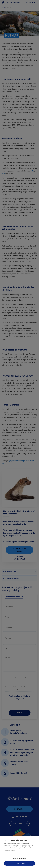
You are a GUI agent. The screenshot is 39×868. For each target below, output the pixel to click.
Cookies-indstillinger (20, 858)
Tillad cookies (19, 863)
